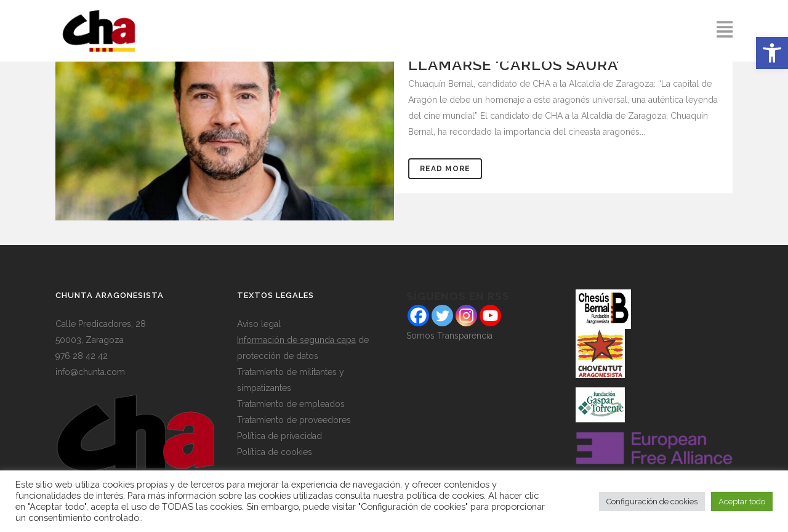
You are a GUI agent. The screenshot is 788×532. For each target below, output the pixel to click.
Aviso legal (259, 324)
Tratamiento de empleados (291, 404)
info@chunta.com (90, 372)
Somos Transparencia (449, 336)
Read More (445, 169)
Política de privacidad (279, 436)
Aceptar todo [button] (742, 502)
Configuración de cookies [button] (652, 502)
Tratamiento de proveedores (294, 420)
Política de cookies (275, 452)
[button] (772, 53)
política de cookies (445, 495)
